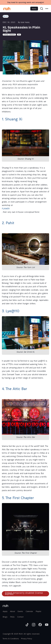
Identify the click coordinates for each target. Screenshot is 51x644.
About (13, 612)
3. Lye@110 (11, 312)
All (19, 35)
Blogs (5, 617)
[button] (47, 9)
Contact (20, 617)
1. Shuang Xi (12, 120)
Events (20, 612)
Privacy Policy (27, 639)
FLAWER (6, 209)
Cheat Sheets (9, 35)
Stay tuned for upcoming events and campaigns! (26, 3)
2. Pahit (8, 223)
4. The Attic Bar (14, 389)
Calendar (29, 612)
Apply (34, 9)
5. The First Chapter (18, 498)
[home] (7, 9)
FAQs (12, 617)
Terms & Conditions (11, 639)
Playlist (38, 612)
